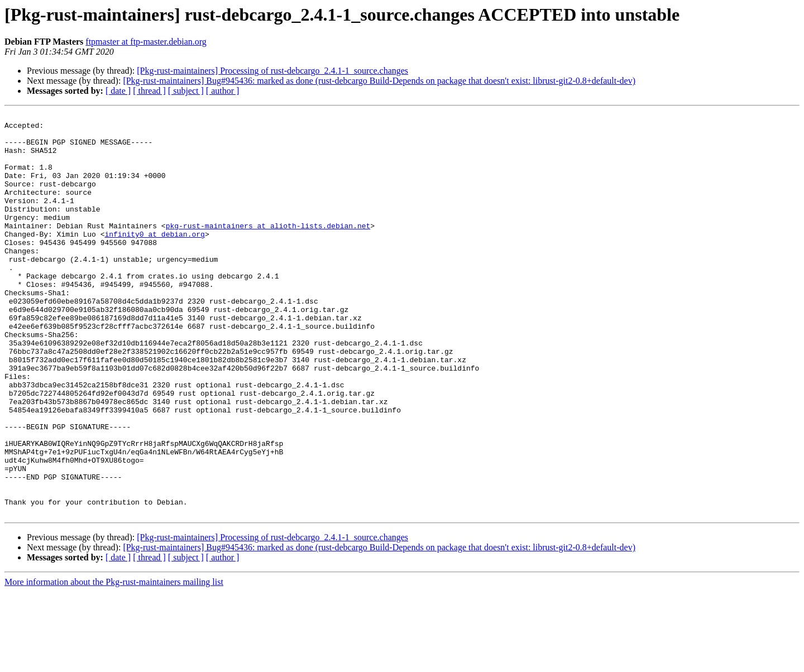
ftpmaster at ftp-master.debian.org (146, 42)
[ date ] (118, 91)
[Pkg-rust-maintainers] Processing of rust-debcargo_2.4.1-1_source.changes (272, 71)
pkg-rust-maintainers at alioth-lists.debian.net (268, 249)
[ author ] (223, 91)
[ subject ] (186, 91)
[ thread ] (149, 91)
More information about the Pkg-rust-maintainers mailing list (114, 662)
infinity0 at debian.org (154, 259)
